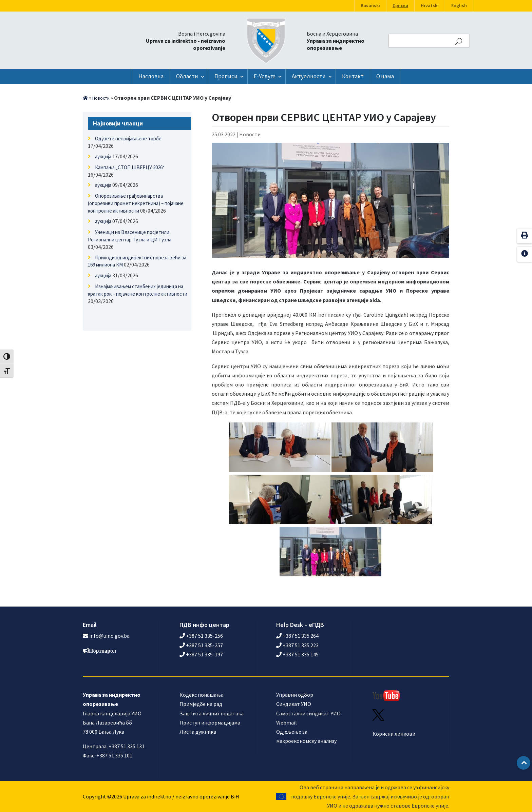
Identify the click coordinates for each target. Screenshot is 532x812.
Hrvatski (430, 6)
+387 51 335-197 (201, 654)
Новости (101, 98)
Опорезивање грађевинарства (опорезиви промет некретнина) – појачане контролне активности (136, 203)
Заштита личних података (212, 713)
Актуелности (309, 76)
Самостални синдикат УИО (308, 713)
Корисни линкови (394, 734)
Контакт (353, 76)
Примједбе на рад (201, 704)
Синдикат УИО (294, 704)
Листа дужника (198, 732)
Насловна (151, 76)
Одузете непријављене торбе (128, 138)
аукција (103, 156)
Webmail (287, 722)
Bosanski (370, 6)
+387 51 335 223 (297, 645)
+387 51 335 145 (297, 654)
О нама (385, 76)
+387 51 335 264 (297, 636)
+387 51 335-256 (201, 636)
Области (187, 76)
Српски (400, 6)
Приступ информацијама (210, 722)
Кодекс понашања (202, 695)
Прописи (226, 76)
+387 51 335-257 (201, 645)
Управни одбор (295, 695)
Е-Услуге (265, 76)
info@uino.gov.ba (109, 636)
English (459, 6)
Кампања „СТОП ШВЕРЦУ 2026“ (130, 167)
